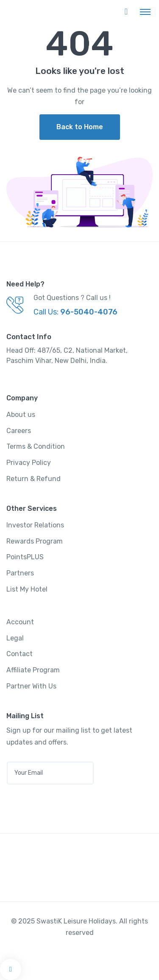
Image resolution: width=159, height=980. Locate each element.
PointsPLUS (25, 557)
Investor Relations (35, 525)
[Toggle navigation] (145, 11)
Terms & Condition (36, 446)
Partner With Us (31, 686)
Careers (19, 431)
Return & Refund (33, 479)
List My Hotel (27, 589)
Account (20, 622)
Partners (20, 573)
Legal (15, 638)
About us (21, 415)
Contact (20, 654)
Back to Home (80, 127)
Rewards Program (35, 541)
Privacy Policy (29, 463)
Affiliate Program (33, 670)
